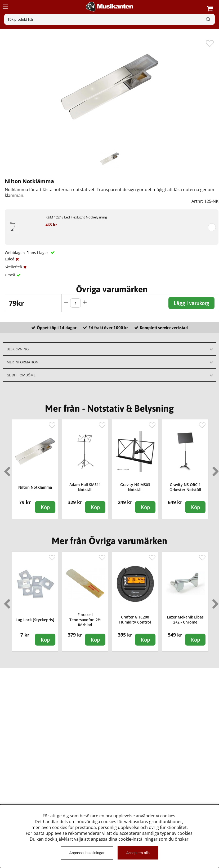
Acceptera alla (138, 853)
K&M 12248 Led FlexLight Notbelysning (76, 217)
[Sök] (109, 19)
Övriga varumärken (112, 289)
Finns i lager (38, 253)
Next (214, 469)
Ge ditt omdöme (21, 375)
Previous (6, 469)
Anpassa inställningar (87, 853)
